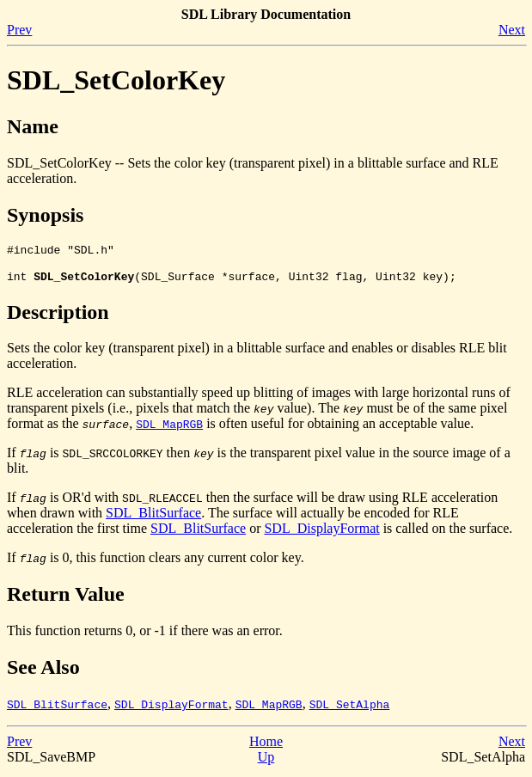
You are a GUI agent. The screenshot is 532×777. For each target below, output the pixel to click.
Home (266, 746)
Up (266, 762)
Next (512, 30)
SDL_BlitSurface (153, 518)
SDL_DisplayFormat (321, 533)
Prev (19, 30)
